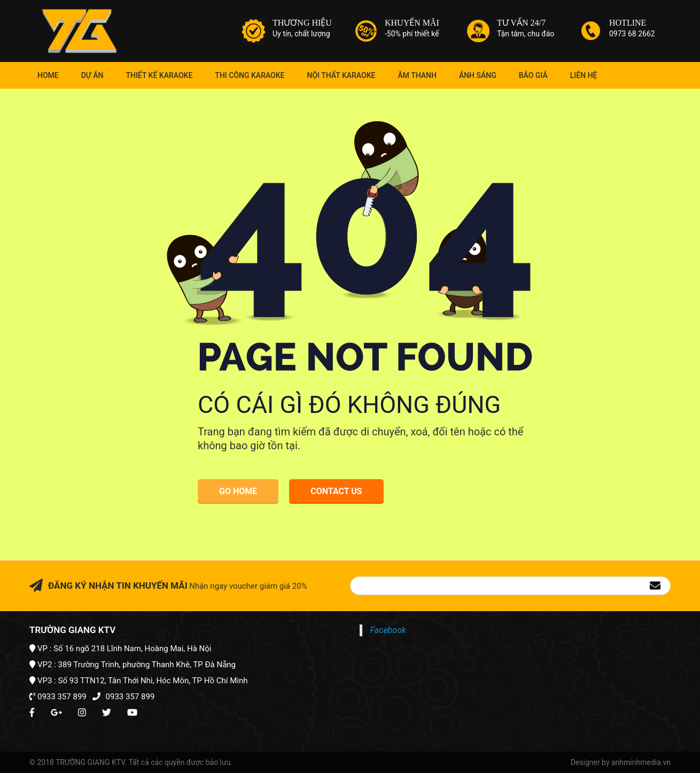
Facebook (388, 630)
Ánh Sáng (478, 75)
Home (48, 75)
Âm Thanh (417, 75)
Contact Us (336, 491)
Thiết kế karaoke (159, 75)
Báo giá (533, 75)
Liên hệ (584, 75)
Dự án (92, 75)
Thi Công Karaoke (250, 75)
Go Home (238, 491)
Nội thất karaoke (341, 75)
